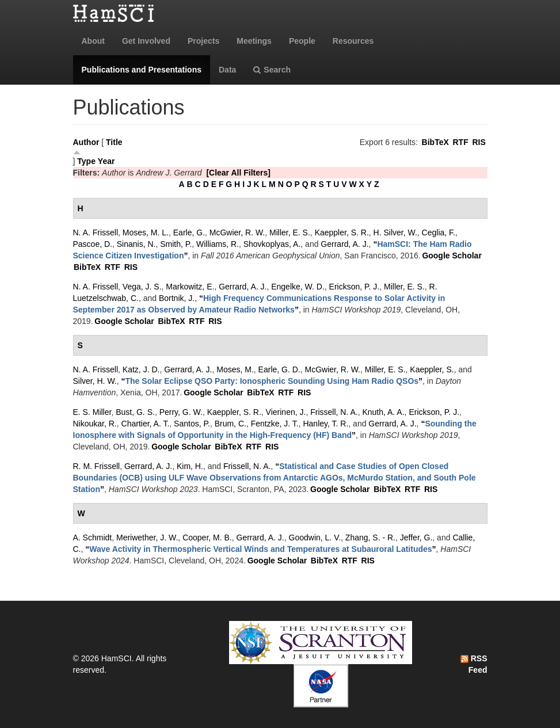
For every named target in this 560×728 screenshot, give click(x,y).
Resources (353, 41)
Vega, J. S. (142, 287)
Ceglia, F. (439, 232)
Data (227, 70)
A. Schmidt (93, 538)
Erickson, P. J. (355, 287)
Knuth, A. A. (383, 412)
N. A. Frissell (96, 232)
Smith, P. (176, 244)
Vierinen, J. (286, 412)
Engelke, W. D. (298, 287)
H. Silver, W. (395, 232)
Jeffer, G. (416, 538)
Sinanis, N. (136, 244)
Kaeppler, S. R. (342, 232)
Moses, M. (235, 369)
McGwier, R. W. (237, 232)
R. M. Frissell (97, 466)
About (93, 41)
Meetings (254, 41)
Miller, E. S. (290, 232)
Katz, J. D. (141, 369)
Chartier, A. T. (146, 424)
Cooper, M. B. (207, 538)
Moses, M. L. (146, 232)
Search (272, 70)
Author (86, 142)
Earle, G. (189, 232)
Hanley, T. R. (325, 424)
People (302, 41)
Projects (203, 41)
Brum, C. (231, 424)
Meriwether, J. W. (147, 538)
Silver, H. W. (95, 381)
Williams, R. (218, 244)
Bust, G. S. (135, 412)
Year (106, 161)
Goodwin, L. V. (315, 538)
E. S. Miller (92, 412)
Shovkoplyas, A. (272, 244)
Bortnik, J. (177, 298)
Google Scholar (452, 256)
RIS (479, 142)
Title (114, 142)
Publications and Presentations (142, 70)
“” (272, 381)
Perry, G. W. (181, 412)
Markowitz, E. (190, 287)
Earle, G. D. (279, 369)
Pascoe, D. (93, 244)
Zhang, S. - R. (370, 538)
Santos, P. (192, 424)
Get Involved (146, 41)
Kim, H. (190, 466)
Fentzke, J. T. (275, 424)
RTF (460, 142)
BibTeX (435, 142)
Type (86, 161)
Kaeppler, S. (432, 369)
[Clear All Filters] (238, 173)
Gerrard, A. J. (344, 244)
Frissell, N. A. (334, 412)
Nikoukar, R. (95, 424)
